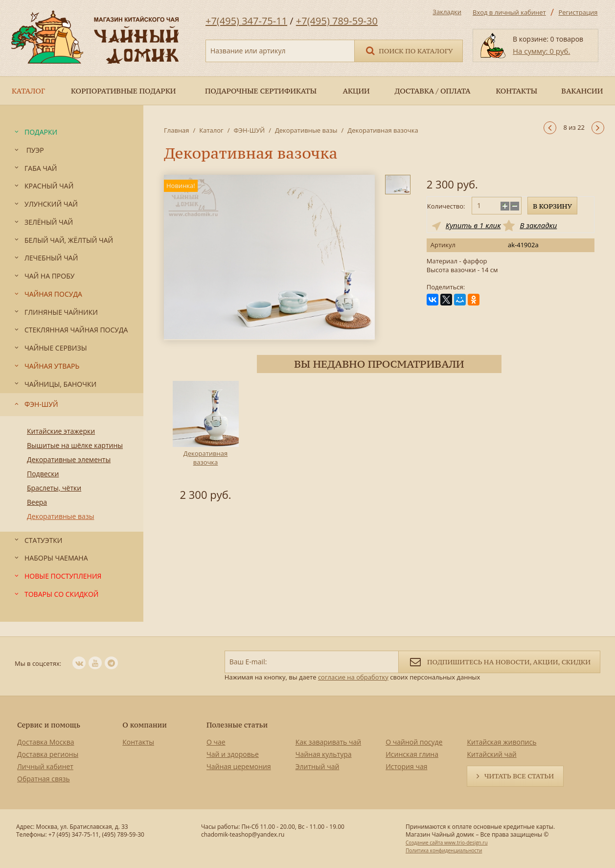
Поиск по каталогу (409, 50)
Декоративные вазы (306, 130)
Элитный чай (318, 766)
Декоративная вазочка (205, 458)
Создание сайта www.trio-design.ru (447, 843)
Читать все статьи (519, 776)
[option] (205, 443)
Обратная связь (44, 779)
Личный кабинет (45, 766)
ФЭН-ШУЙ (249, 130)
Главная (177, 130)
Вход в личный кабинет (509, 12)
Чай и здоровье (233, 754)
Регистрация (578, 12)
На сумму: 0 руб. (541, 51)
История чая (406, 766)
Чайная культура (324, 754)
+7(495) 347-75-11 (246, 21)
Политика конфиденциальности (444, 850)
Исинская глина (412, 754)
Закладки (447, 12)
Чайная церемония (239, 766)
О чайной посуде (414, 742)
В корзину (552, 206)
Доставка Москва (46, 742)
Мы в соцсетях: (38, 663)
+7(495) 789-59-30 (337, 21)
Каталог (211, 130)
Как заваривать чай (329, 742)
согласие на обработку (353, 677)
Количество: (446, 206)
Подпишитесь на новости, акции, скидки (499, 661)
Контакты (138, 742)
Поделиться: (446, 287)
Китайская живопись (501, 742)
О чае (216, 742)
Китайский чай (491, 754)
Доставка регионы (48, 754)
